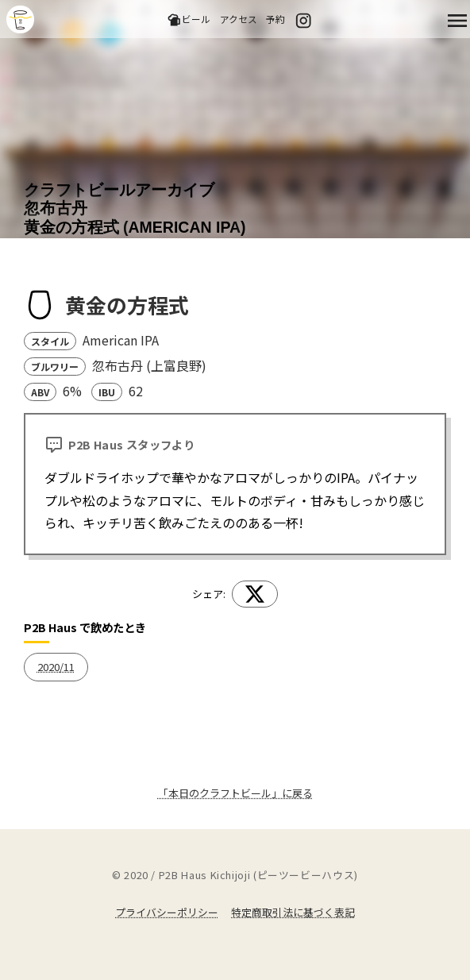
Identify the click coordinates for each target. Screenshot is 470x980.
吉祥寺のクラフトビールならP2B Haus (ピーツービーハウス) (20, 19)
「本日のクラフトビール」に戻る (235, 793)
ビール (189, 19)
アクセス (239, 19)
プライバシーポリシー (167, 912)
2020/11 (56, 667)
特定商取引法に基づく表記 (293, 912)
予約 (275, 19)
